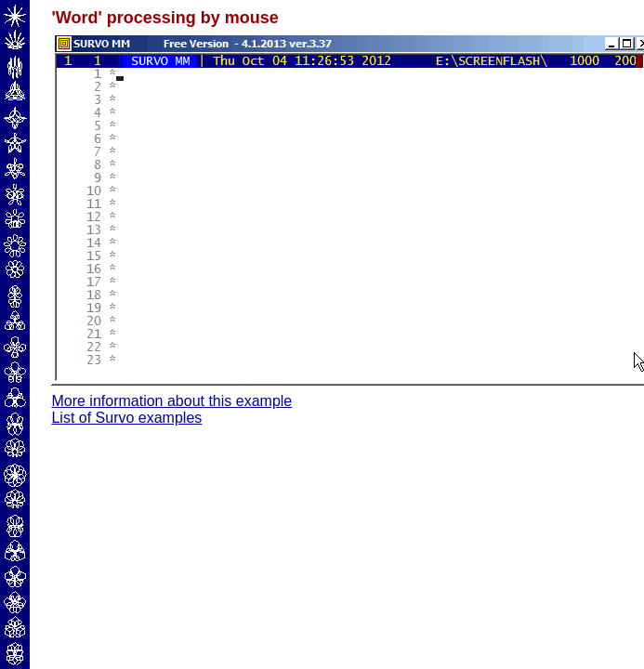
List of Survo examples (126, 418)
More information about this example (171, 401)
